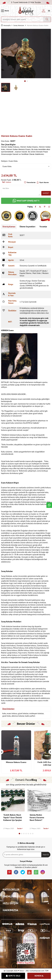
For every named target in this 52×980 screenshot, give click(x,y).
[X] (23, 872)
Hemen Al (39, 976)
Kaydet (46, 193)
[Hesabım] (44, 11)
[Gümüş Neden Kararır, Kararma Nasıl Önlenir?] (39, 800)
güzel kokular (23, 713)
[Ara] (47, 19)
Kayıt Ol (46, 855)
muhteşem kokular (36, 713)
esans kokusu (12, 713)
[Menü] (5, 11)
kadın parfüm (30, 716)
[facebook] (16, 872)
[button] (25, 81)
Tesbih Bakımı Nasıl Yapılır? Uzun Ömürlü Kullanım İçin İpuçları (13, 817)
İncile (20, 828)
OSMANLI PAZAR (32, 286)
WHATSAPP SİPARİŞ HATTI (26, 201)
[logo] (26, 11)
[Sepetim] (49, 11)
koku (4, 713)
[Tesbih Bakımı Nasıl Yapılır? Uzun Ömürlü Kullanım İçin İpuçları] (13, 800)
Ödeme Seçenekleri (27, 227)
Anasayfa (6, 26)
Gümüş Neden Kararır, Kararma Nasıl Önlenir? (37, 817)
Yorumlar (43, 227)
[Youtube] (29, 872)
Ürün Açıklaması (9, 227)
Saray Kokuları (19, 25)
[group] (26, 54)
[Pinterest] (9, 872)
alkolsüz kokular (18, 716)
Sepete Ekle (13, 976)
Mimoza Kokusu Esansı (16, 762)
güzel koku (7, 716)
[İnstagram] (43, 872)
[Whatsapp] (36, 872)
